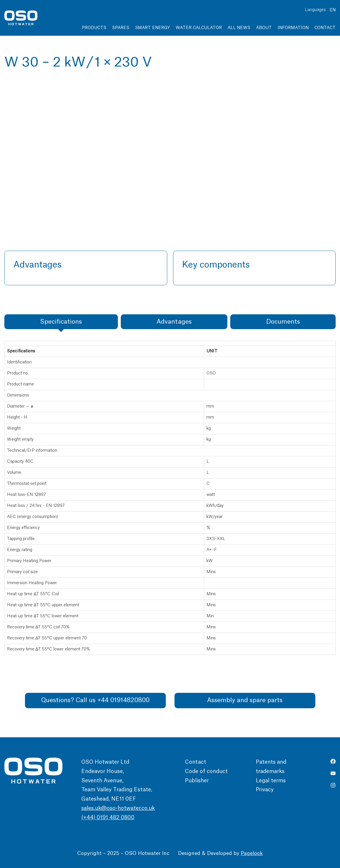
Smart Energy (152, 28)
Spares (121, 28)
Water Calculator (199, 28)
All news (239, 28)
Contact (325, 28)
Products (94, 28)
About (264, 28)
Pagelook (252, 853)
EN (333, 10)
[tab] (61, 322)
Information (293, 28)
